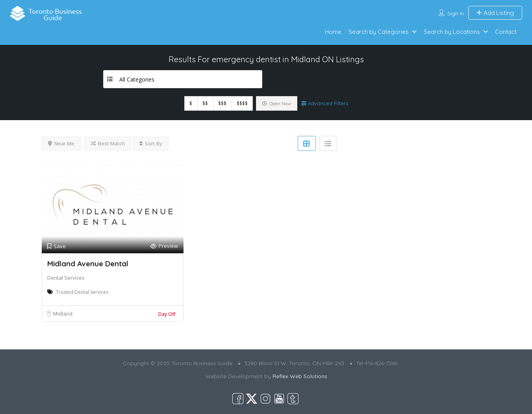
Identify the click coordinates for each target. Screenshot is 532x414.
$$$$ (242, 103)
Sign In (456, 13)
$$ (205, 103)
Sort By (151, 143)
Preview (164, 246)
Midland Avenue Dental (88, 264)
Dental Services (66, 278)
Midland (63, 314)
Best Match (108, 143)
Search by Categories (379, 32)
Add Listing (495, 13)
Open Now (277, 103)
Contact (506, 32)
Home (333, 32)
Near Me (61, 143)
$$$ (222, 103)
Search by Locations (452, 32)
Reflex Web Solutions (300, 376)
